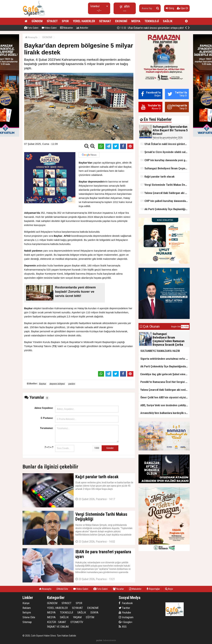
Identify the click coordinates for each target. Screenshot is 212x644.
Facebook (126, 603)
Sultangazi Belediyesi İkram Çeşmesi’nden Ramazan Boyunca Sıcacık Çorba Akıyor (165, 168)
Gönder (110, 448)
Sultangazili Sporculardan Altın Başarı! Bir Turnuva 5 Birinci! (155, 28)
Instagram (126, 617)
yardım (72, 384)
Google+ (126, 622)
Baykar (43, 384)
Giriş (170, 8)
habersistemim (110, 640)
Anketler (82, 28)
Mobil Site (62, 589)
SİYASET (52, 21)
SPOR (65, 21)
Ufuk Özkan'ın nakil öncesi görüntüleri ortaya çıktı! (165, 144)
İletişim (27, 612)
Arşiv (169, 589)
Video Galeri (49, 28)
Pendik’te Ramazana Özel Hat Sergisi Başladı (165, 382)
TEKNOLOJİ (152, 21)
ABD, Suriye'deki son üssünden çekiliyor (164, 405)
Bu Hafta (185, 327)
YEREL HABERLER (84, 21)
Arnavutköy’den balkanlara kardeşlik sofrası (165, 413)
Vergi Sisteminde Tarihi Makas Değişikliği (165, 185)
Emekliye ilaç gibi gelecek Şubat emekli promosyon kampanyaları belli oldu (165, 374)
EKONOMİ (121, 21)
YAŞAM (77, 617)
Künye (26, 603)
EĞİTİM (90, 617)
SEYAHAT (105, 21)
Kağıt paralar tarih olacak (157, 176)
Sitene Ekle (29, 617)
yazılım (99, 640)
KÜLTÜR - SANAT (57, 622)
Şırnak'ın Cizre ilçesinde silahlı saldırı (165, 152)
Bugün (174, 327)
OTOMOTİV (77, 622)
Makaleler (67, 28)
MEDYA (136, 21)
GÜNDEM (37, 21)
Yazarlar (118, 589)
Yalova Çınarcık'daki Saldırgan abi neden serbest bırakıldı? (165, 193)
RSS (123, 627)
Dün (179, 327)
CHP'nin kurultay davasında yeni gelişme (165, 160)
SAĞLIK (168, 21)
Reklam (27, 608)
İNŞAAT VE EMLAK (58, 627)
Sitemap (27, 622)
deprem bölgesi (57, 384)
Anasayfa (31, 37)
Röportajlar (153, 589)
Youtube (125, 612)
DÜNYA (94, 612)
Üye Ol (182, 8)
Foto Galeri (31, 28)
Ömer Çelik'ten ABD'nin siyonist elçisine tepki (165, 397)
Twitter (124, 608)
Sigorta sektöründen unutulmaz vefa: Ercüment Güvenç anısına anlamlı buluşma (165, 359)
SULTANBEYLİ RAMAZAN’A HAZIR (160, 351)
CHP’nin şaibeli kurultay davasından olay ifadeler (165, 201)
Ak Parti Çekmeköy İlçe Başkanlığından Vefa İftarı (165, 209)
